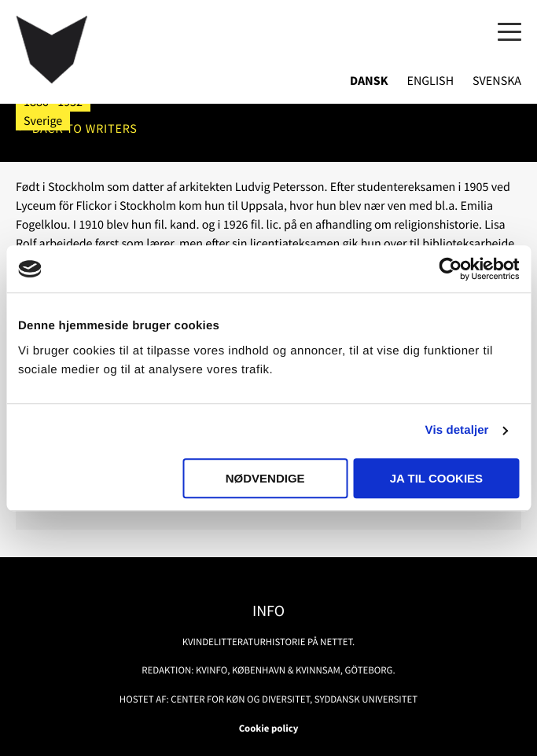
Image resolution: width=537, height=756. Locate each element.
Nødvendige (265, 478)
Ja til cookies (436, 478)
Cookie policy (269, 728)
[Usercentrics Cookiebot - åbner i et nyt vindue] (450, 269)
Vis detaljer (457, 430)
